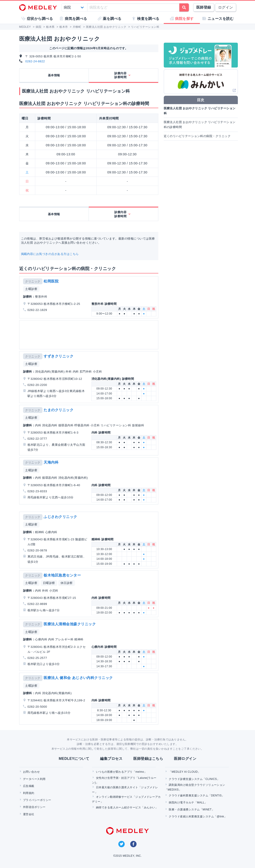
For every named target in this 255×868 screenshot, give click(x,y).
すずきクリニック (58, 356)
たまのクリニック (58, 410)
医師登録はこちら (148, 759)
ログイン (226, 7)
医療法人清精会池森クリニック (70, 624)
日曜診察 (49, 583)
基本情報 (54, 75)
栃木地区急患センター (62, 575)
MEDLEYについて (74, 759)
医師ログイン (185, 759)
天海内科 (51, 462)
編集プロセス (111, 759)
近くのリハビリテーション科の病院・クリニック (197, 136)
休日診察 (67, 583)
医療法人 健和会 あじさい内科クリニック (78, 678)
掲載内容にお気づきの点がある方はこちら (50, 254)
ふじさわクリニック (60, 517)
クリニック (33, 281)
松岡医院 (51, 281)
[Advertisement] (89, 335)
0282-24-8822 (35, 61)
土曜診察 (31, 289)
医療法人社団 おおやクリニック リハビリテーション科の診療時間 (200, 125)
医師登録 (204, 7)
